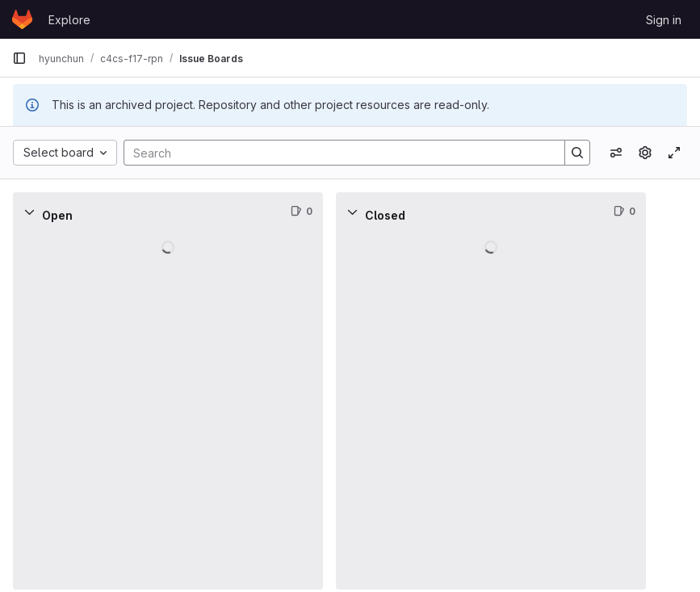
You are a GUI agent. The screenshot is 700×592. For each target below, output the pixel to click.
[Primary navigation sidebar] (19, 58)
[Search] (336, 153)
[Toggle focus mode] (674, 153)
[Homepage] (22, 19)
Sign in (664, 20)
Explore (69, 20)
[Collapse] (29, 212)
